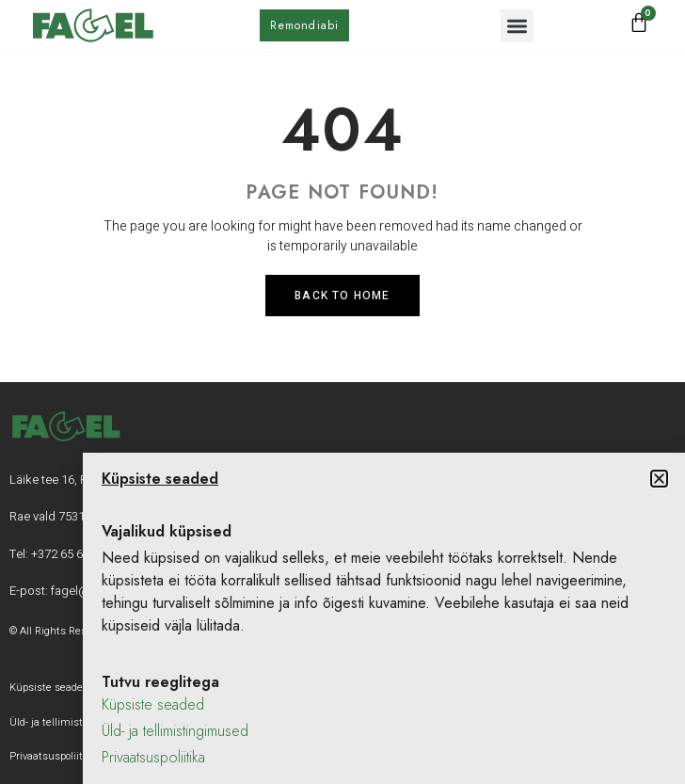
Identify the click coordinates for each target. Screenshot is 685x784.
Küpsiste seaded (153, 704)
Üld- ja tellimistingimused (175, 731)
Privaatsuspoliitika (153, 757)
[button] (517, 26)
